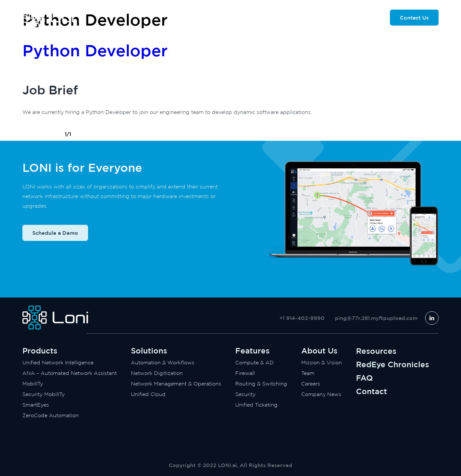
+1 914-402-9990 (302, 318)
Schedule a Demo (55, 240)
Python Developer (95, 50)
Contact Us (414, 18)
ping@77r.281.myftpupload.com (376, 318)
